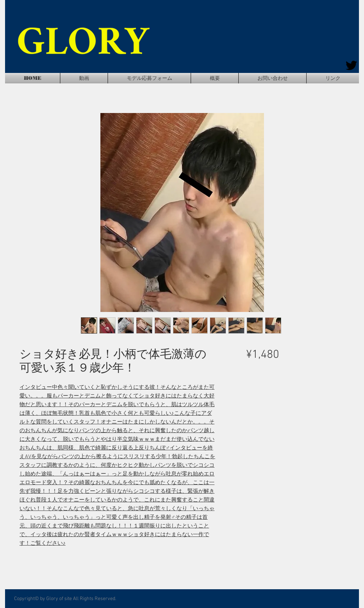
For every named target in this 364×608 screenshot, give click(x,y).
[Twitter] (351, 65)
